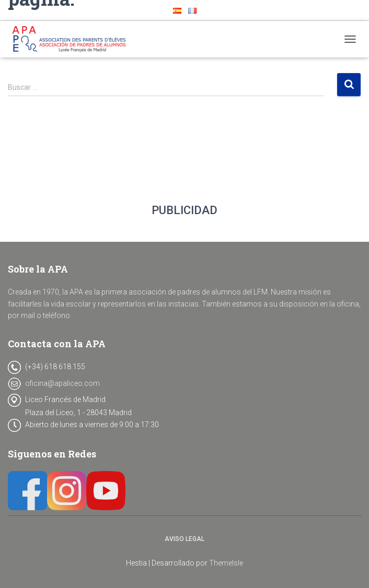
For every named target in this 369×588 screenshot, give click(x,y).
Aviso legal (184, 539)
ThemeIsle (226, 563)
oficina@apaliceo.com (62, 383)
